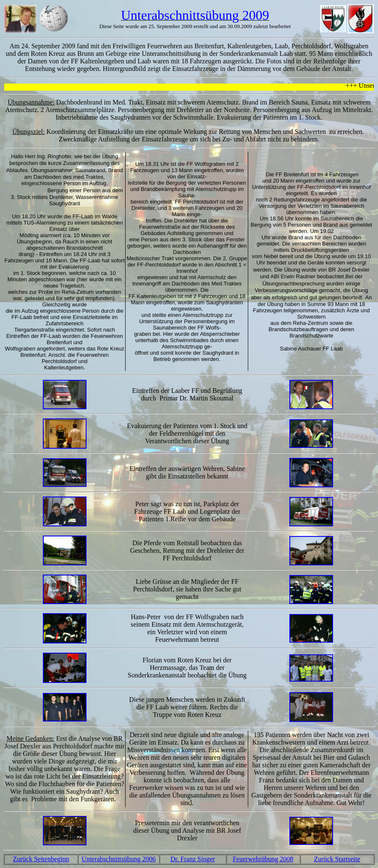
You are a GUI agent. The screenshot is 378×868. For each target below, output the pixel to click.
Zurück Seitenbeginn (41, 859)
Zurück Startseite (337, 859)
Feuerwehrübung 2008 (263, 859)
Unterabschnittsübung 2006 (118, 859)
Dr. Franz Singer (193, 859)
